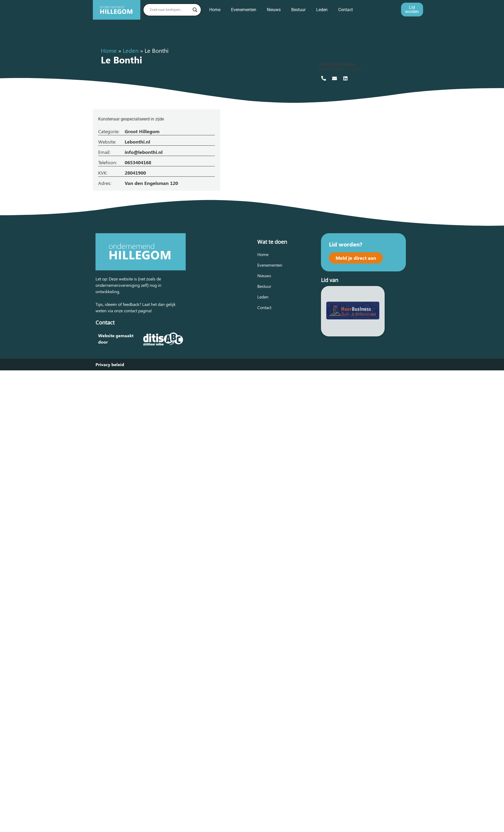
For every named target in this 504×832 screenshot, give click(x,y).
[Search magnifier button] (195, 10)
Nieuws (274, 10)
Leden (322, 10)
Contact (346, 10)
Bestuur (298, 10)
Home (215, 10)
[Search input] (170, 10)
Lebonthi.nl (137, 142)
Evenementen (244, 10)
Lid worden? (346, 244)
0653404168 (138, 162)
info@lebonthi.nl (144, 152)
